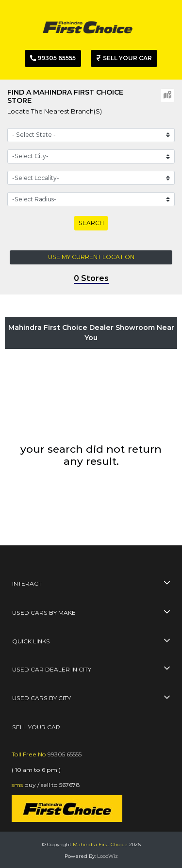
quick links (31, 641)
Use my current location (91, 257)
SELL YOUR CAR (36, 727)
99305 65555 (65, 754)
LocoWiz (108, 856)
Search (91, 223)
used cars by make (44, 613)
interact (27, 583)
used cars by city (41, 698)
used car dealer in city (52, 669)
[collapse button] (167, 584)
